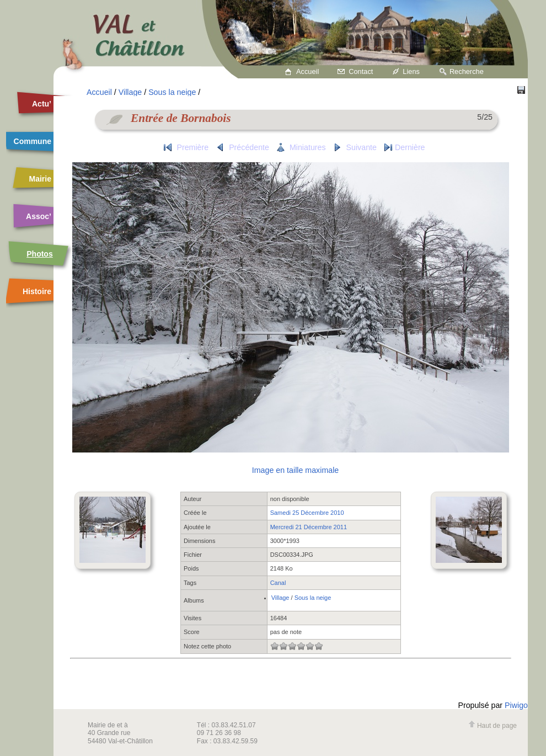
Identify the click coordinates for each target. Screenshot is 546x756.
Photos (39, 254)
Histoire (37, 291)
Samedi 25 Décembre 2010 (307, 513)
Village (130, 92)
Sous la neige (172, 92)
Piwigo (516, 705)
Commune (33, 141)
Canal (278, 583)
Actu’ (42, 104)
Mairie (40, 179)
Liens (411, 71)
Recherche (467, 71)
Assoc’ (39, 216)
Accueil (307, 71)
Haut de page (493, 726)
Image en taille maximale (295, 470)
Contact (361, 71)
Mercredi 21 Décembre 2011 (309, 527)
